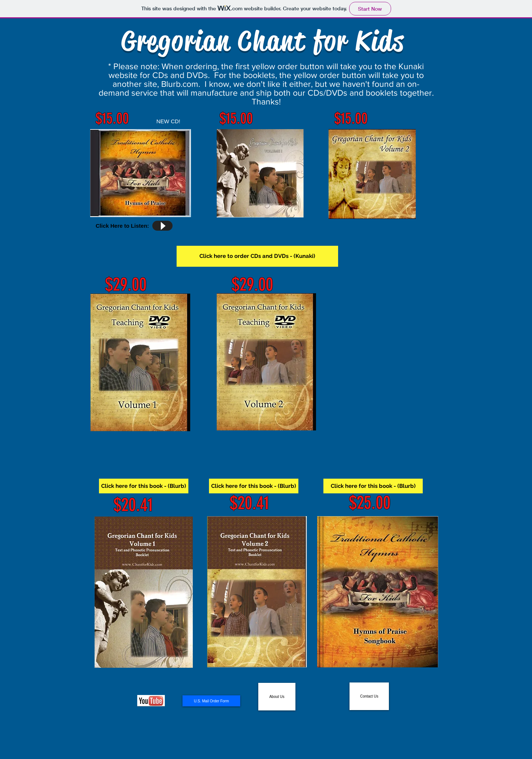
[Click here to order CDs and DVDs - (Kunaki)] (257, 256)
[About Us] (277, 697)
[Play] (162, 226)
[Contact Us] (369, 696)
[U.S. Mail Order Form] (211, 701)
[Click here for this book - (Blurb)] (144, 486)
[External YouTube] (381, 355)
